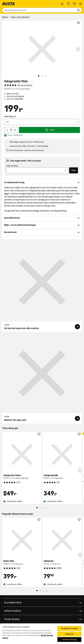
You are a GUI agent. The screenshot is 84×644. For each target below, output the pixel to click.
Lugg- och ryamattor (20, 17)
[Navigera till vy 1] (39, 76)
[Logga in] (62, 4)
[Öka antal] (15, 130)
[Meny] (80, 4)
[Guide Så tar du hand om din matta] (42, 287)
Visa (74, 170)
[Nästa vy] (78, 49)
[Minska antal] (7, 130)
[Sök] (79, 10)
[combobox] (39, 10)
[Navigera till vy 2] (42, 76)
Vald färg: (10, 116)
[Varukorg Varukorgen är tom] (74, 4)
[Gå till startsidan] (9, 4)
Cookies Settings (69, 640)
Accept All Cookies (69, 628)
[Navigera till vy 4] (47, 508)
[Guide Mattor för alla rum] (42, 379)
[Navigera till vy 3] (45, 76)
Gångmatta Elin (62, 477)
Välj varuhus (12, 166)
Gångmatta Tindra (22, 477)
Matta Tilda (22, 563)
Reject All (69, 634)
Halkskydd (62, 563)
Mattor (5, 17)
